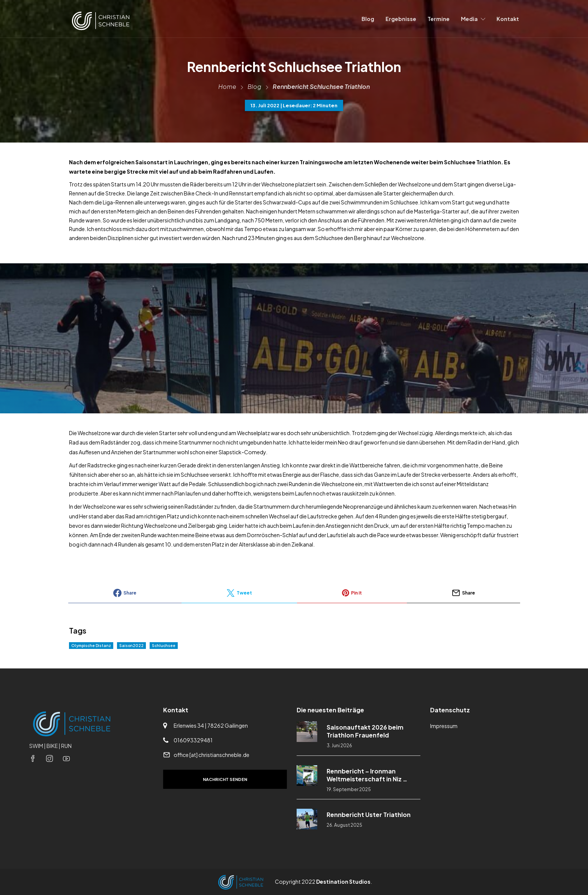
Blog (368, 19)
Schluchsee (164, 646)
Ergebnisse (401, 19)
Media (469, 19)
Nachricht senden (225, 779)
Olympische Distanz (91, 646)
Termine (439, 19)
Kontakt (508, 19)
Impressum (444, 726)
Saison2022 (131, 646)
